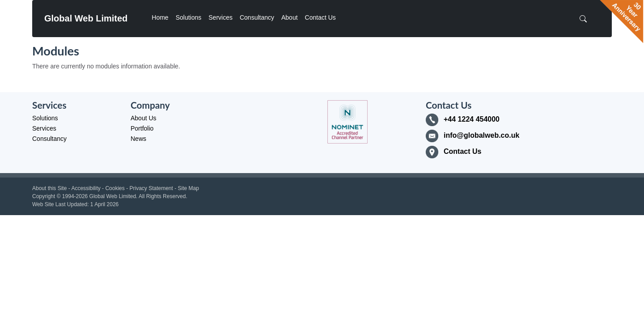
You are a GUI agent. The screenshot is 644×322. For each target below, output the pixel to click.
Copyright (44, 196)
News (138, 139)
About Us (144, 118)
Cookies (115, 188)
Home (160, 17)
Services (220, 17)
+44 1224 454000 (472, 119)
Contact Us (320, 17)
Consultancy (257, 17)
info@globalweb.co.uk (481, 135)
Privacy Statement (151, 188)
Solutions (189, 17)
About (290, 17)
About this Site (49, 188)
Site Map (189, 188)
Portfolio (142, 128)
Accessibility (86, 188)
